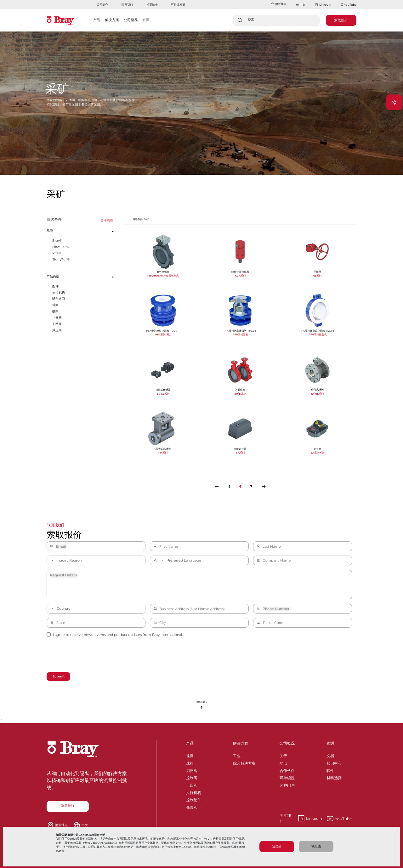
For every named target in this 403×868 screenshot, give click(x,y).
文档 (330, 755)
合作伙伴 (287, 770)
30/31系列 (240, 394)
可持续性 (287, 777)
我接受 (277, 846)
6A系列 (240, 453)
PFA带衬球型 (163, 334)
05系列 (317, 276)
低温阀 (192, 806)
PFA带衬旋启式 (318, 334)
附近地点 (279, 4)
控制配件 (194, 799)
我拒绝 (316, 846)
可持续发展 (178, 5)
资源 (330, 743)
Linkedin (301, 819)
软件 (330, 770)
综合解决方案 (244, 762)
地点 (283, 762)
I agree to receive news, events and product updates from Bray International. (115, 635)
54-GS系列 (163, 394)
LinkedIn (323, 5)
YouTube (349, 5)
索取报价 (341, 20)
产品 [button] (97, 20)
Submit (59, 676)
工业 (237, 755)
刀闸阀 (192, 770)
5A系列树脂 (318, 453)
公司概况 (287, 743)
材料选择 (334, 777)
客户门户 (287, 784)
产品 (190, 743)
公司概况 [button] (131, 20)
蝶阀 (190, 755)
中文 (303, 5)
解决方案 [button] (112, 20)
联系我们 (127, 5)
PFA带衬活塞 (240, 334)
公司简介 (102, 5)
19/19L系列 (317, 394)
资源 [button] (146, 20)
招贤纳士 (152, 5)
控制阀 (192, 777)
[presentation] (94, 655)
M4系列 (163, 453)
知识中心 (334, 762)
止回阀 (192, 784)
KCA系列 (240, 276)
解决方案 (241, 743)
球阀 (190, 762)
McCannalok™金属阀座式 (163, 276)
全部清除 (107, 220)
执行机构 (194, 792)
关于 (283, 755)
